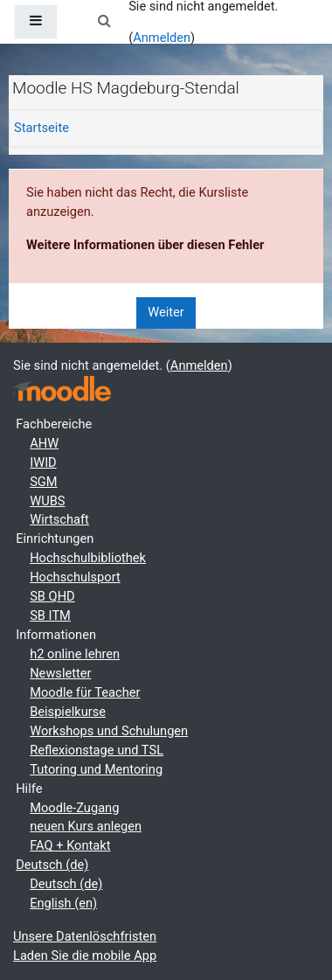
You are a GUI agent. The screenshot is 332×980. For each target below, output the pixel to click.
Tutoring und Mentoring (96, 769)
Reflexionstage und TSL (97, 750)
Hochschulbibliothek (88, 558)
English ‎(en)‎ (63, 903)
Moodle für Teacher (85, 692)
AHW (44, 443)
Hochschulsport (75, 577)
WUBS (47, 501)
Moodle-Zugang (74, 808)
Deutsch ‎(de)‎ (52, 865)
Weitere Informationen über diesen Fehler (145, 245)
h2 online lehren (75, 654)
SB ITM (50, 615)
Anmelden (162, 38)
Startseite (41, 128)
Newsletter (60, 673)
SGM (43, 482)
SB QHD (52, 596)
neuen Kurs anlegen (86, 826)
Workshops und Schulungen (109, 731)
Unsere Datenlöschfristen (85, 936)
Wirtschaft (59, 519)
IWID (43, 462)
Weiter (166, 312)
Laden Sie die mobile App (85, 956)
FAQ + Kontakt (70, 845)
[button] (104, 22)
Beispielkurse (68, 712)
